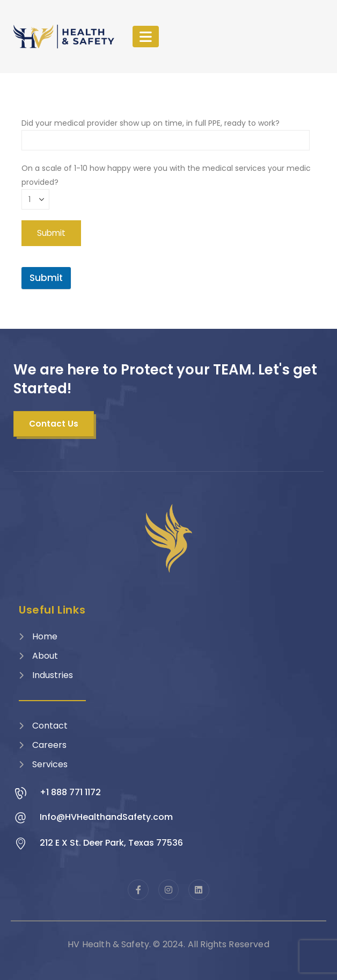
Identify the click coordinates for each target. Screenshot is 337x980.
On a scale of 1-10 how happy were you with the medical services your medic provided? (166, 183)
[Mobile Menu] (146, 37)
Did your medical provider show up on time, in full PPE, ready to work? (166, 131)
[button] (54, 424)
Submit (46, 278)
